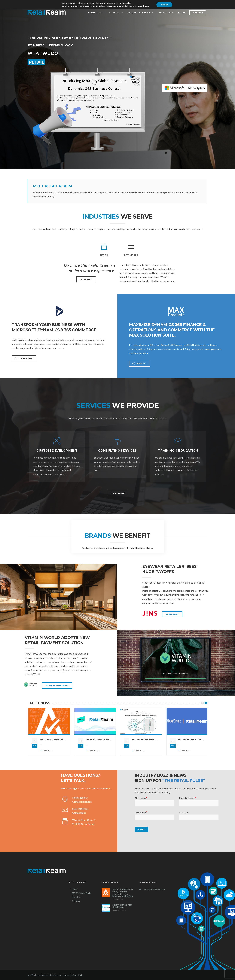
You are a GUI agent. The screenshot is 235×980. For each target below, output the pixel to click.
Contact (198, 13)
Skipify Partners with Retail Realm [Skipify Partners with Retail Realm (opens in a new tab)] (122, 906)
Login (182, 13)
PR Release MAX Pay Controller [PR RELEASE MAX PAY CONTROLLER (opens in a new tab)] (155, 739)
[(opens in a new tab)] (49, 721)
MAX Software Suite (82, 893)
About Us (166, 13)
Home (75, 889)
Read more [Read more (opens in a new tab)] (48, 751)
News (30, 3)
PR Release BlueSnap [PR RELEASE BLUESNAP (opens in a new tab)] (193, 739)
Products (96, 13)
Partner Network (141, 13)
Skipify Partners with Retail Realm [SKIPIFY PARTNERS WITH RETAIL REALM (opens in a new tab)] (112, 739)
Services (116, 13)
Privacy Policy (77, 975)
